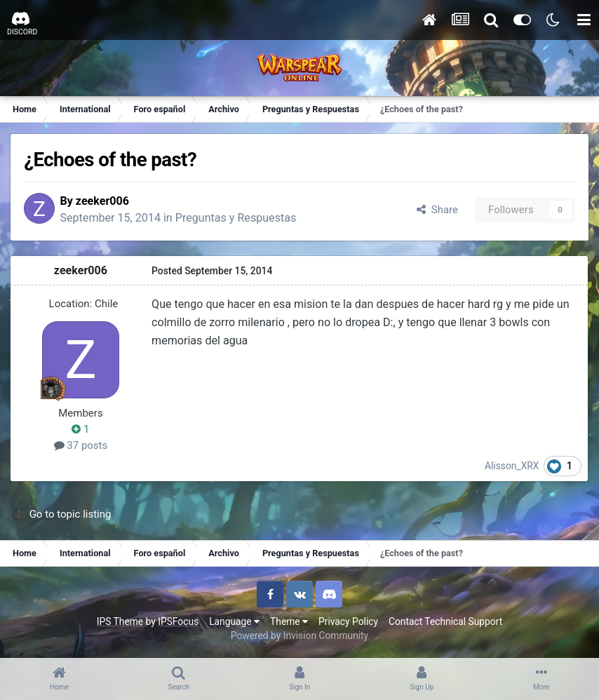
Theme (289, 621)
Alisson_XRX (512, 466)
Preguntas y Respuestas (240, 218)
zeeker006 (106, 201)
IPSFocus (178, 621)
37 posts (82, 445)
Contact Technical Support (445, 621)
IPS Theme (120, 621)
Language (234, 621)
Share (437, 210)
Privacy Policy (348, 621)
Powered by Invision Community (299, 636)
